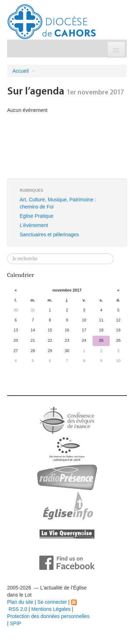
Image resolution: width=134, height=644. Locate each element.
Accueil (21, 71)
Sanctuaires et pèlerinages (49, 235)
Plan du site (20, 602)
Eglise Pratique (36, 216)
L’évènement (34, 225)
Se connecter (52, 602)
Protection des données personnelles (48, 616)
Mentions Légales (51, 609)
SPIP (16, 623)
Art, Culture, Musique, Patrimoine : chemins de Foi (58, 203)
